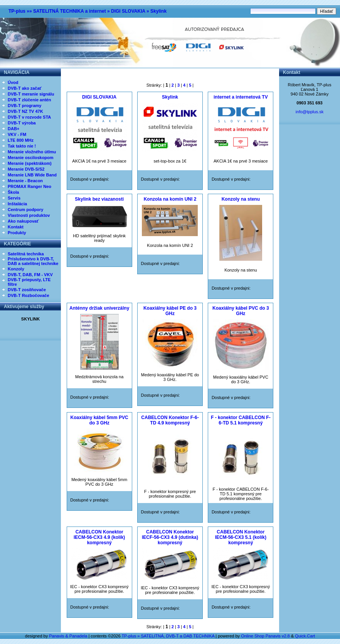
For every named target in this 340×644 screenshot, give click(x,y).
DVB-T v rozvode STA (29, 117)
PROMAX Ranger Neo (29, 186)
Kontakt (16, 227)
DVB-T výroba (22, 123)
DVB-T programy (24, 106)
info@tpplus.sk (310, 112)
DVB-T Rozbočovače (29, 295)
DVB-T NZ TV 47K (25, 111)
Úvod (13, 82)
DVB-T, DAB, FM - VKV (30, 275)
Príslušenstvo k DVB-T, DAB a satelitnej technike (33, 261)
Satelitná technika (26, 254)
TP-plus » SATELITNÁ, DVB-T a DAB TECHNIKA (168, 636)
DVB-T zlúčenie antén (29, 100)
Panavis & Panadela (69, 636)
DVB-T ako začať (25, 88)
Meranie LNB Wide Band (32, 175)
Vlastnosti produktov (29, 215)
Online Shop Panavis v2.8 (265, 636)
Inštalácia (17, 204)
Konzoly (16, 269)
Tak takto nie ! (22, 146)
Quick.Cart (305, 636)
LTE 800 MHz (21, 140)
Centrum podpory (25, 210)
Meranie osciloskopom (31, 158)
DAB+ (13, 129)
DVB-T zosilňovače (27, 290)
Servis (14, 198)
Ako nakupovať (23, 221)
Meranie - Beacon (25, 181)
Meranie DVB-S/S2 (26, 169)
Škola (13, 192)
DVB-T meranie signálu (31, 94)
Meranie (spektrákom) (30, 163)
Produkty (17, 233)
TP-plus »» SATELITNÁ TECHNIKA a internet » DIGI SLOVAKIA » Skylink (88, 11)
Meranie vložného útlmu (32, 152)
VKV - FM (17, 134)
